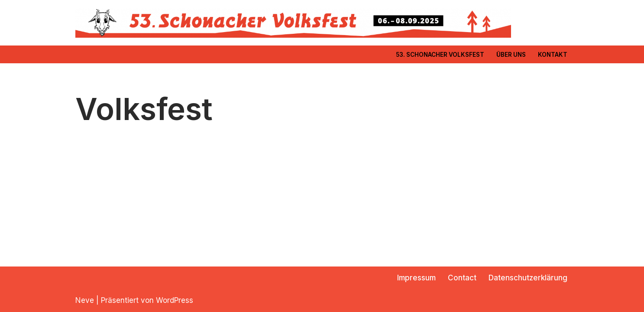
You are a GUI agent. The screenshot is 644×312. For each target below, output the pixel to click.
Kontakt (553, 55)
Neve (85, 300)
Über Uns (511, 55)
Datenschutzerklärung (528, 278)
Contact (462, 278)
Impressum (416, 278)
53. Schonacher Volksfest (440, 55)
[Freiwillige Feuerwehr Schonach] (293, 23)
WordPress (175, 300)
